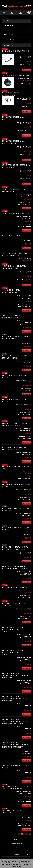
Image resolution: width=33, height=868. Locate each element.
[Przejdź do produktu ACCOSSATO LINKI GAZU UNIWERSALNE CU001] (8, 295)
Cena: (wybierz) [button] (7, 30)
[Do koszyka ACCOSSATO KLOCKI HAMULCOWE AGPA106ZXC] (26, 830)
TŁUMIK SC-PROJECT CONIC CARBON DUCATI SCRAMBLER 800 (16, 254)
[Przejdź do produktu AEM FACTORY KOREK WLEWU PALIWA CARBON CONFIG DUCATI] (8, 320)
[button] (4, 13)
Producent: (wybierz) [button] (9, 25)
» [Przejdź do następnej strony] (30, 834)
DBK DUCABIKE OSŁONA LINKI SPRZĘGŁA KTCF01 (13, 94)
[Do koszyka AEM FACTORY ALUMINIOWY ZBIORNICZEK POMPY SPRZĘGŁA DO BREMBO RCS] (26, 691)
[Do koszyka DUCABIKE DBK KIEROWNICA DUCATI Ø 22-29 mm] (26, 542)
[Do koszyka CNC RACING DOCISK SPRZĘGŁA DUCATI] (26, 418)
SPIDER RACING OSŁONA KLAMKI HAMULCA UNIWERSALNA (14, 142)
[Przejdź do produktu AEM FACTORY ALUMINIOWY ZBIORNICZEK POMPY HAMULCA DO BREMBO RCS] (8, 703)
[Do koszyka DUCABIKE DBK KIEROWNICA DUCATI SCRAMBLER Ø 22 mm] (26, 523)
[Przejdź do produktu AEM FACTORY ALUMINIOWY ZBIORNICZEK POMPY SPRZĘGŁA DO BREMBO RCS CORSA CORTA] (8, 749)
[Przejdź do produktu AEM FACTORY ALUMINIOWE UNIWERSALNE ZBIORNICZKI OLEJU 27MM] (8, 634)
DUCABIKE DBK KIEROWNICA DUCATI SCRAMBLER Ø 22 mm (16, 509)
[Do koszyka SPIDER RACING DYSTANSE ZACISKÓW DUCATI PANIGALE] (26, 184)
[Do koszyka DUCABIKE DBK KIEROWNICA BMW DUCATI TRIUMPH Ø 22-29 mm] (26, 561)
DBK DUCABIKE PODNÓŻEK (12, 236)
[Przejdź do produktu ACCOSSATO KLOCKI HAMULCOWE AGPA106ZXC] (8, 815)
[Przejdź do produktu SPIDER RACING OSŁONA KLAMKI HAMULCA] (8, 122)
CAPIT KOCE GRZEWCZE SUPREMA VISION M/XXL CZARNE (15, 267)
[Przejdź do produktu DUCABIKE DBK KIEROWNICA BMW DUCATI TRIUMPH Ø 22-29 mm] (8, 552)
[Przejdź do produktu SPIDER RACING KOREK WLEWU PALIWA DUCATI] (8, 194)
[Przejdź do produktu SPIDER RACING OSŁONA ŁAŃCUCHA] (8, 216)
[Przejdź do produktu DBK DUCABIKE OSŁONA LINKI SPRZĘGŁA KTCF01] (8, 100)
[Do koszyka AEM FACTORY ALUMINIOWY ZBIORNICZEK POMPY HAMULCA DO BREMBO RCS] (26, 714)
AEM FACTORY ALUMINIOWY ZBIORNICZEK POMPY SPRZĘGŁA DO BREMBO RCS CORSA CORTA (16, 745)
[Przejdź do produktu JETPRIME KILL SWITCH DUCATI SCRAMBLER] (8, 608)
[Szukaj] (12, 13)
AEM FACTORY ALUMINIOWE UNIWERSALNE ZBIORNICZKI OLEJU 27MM (15, 629)
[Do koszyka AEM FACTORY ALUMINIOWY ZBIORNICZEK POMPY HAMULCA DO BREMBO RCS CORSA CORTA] (26, 737)
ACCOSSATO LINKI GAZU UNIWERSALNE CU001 (11, 291)
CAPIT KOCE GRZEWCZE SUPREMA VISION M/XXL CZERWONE (15, 424)
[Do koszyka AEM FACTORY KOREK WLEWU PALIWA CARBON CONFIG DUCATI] (26, 331)
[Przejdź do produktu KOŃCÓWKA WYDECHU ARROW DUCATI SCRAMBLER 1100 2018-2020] (8, 571)
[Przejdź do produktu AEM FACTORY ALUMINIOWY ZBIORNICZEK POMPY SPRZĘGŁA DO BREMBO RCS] (8, 680)
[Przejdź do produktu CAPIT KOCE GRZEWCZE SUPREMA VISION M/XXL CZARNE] (8, 271)
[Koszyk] (29, 13)
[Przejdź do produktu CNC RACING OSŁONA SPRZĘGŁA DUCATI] (8, 380)
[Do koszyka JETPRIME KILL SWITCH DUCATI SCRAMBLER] (26, 622)
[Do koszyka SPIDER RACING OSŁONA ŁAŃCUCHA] (26, 230)
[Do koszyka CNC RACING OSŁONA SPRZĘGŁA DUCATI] (26, 394)
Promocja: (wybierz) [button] (9, 39)
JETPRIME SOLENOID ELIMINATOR (15, 587)
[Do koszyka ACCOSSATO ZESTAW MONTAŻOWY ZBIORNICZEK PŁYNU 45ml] (26, 805)
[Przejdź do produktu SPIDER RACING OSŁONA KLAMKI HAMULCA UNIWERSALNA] (8, 146)
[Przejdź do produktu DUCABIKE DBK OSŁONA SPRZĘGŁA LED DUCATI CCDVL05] (8, 341)
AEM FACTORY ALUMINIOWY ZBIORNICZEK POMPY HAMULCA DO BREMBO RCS (16, 699)
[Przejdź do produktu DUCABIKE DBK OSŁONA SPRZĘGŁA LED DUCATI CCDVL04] (8, 360)
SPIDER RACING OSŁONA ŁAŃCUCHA (16, 213)
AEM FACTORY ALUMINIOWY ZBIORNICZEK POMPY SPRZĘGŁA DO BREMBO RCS (16, 675)
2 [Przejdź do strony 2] (24, 834)
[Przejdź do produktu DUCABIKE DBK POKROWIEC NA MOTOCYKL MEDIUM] (8, 452)
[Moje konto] (21, 13)
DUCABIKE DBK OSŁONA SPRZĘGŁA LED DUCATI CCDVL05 (15, 338)
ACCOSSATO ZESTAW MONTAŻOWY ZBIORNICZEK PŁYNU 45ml (15, 788)
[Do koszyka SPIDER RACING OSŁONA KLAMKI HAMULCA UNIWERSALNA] (26, 160)
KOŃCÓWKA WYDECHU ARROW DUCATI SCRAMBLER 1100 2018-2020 (16, 567)
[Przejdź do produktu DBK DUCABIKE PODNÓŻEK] (8, 238)
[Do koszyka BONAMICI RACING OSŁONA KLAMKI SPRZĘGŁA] (26, 70)
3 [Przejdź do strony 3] (27, 834)
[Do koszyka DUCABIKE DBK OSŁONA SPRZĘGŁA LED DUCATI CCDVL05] (26, 351)
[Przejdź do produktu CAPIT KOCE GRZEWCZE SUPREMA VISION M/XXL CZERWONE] (8, 428)
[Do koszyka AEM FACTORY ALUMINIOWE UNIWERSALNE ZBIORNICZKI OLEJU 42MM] (26, 668)
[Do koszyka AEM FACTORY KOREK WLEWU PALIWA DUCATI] (26, 781)
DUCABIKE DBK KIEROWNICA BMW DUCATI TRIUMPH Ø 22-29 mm (15, 548)
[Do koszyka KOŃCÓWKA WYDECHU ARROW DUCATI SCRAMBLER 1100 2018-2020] (26, 582)
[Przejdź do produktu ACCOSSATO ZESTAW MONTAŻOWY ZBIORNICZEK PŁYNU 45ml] (8, 791)
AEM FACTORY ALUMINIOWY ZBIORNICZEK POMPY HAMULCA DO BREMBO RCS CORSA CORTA (16, 722)
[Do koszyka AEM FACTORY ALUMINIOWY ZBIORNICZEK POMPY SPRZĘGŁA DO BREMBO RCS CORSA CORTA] (26, 760)
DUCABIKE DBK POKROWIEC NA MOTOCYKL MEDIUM (14, 448)
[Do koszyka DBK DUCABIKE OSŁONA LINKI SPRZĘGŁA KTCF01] (26, 112)
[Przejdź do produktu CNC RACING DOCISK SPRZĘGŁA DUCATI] (8, 404)
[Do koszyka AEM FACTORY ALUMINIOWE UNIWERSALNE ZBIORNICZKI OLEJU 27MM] (26, 645)
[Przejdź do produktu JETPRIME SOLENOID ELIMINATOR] (8, 590)
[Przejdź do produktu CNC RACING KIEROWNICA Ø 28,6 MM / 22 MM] (8, 471)
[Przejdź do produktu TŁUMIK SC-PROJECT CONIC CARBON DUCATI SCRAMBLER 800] (8, 258)
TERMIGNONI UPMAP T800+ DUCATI (15, 75)
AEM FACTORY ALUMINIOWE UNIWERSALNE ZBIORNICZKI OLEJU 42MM (15, 652)
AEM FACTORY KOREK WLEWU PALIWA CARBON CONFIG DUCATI (16, 317)
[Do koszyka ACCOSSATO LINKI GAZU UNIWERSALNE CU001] (26, 311)
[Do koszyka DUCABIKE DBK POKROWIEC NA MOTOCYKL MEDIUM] (26, 462)
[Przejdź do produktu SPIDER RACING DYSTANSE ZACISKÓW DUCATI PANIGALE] (8, 170)
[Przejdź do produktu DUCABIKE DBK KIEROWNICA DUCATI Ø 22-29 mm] (8, 532)
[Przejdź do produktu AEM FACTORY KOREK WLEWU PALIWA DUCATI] (8, 770)
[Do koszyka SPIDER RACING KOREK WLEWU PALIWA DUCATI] (26, 208)
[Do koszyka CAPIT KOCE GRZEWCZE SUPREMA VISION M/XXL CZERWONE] (26, 442)
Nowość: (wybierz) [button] (8, 34)
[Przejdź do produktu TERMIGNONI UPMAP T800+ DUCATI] (8, 82)
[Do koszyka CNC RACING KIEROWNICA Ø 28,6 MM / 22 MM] (26, 503)
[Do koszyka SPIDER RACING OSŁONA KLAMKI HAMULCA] (26, 136)
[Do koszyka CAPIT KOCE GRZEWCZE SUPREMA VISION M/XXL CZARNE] (26, 285)
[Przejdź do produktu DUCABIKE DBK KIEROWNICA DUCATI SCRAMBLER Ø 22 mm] (8, 513)
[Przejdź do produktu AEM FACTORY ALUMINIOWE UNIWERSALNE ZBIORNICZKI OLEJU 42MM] (8, 657)
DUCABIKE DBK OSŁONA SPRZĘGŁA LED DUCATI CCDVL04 (15, 357)
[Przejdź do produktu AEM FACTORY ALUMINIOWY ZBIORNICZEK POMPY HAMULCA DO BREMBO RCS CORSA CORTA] (8, 726)
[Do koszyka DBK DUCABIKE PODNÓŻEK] (26, 248)
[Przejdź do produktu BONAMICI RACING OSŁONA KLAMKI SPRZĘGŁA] (8, 60)
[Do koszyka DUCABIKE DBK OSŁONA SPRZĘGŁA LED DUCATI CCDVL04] (26, 370)
